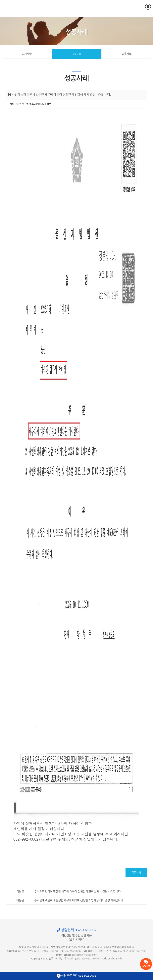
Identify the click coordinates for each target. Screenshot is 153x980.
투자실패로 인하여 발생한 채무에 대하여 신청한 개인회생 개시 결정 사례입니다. (79, 900)
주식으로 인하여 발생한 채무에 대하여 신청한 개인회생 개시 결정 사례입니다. (78, 891)
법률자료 (127, 54)
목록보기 (136, 873)
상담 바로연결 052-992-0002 (76, 976)
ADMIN (96, 959)
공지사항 (27, 54)
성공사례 (76, 54)
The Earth (116, 959)
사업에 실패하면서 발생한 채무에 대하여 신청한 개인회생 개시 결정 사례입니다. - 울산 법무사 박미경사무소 (21, 7)
